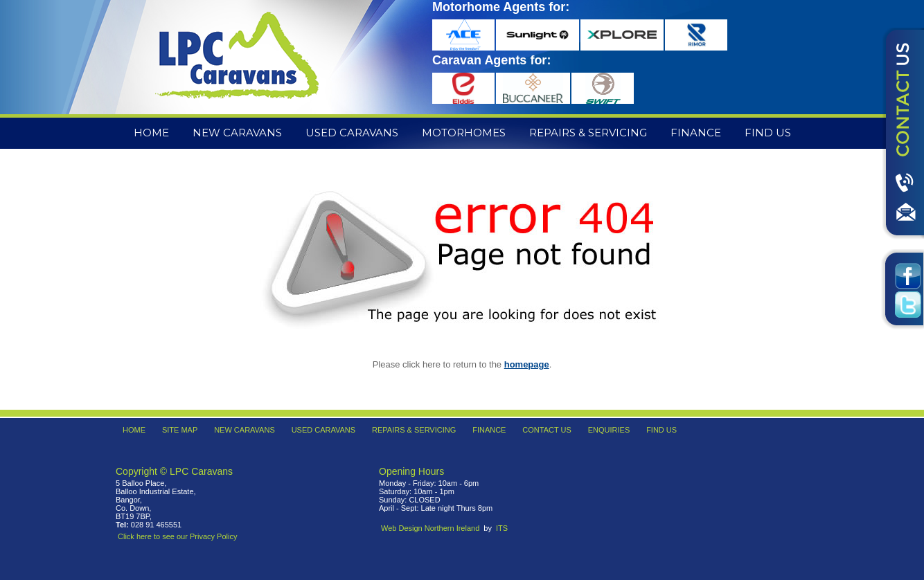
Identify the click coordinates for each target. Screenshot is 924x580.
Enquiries (609, 430)
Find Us (768, 133)
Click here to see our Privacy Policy (177, 536)
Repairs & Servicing (588, 133)
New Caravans (237, 133)
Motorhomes (464, 133)
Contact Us (547, 430)
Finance (696, 133)
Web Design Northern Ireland (430, 528)
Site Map (180, 430)
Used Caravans (352, 133)
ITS (502, 528)
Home (151, 133)
